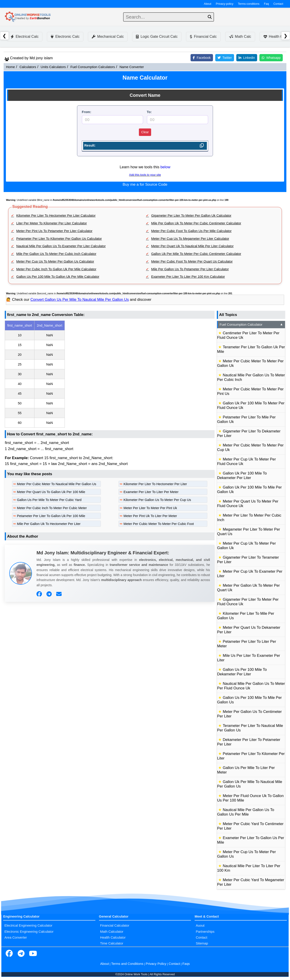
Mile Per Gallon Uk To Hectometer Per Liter (49, 524)
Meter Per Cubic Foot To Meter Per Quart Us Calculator (192, 261)
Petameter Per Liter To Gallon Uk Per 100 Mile (51, 516)
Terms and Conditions (127, 964)
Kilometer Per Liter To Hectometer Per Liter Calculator (56, 216)
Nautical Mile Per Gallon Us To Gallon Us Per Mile (246, 812)
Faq (266, 4)
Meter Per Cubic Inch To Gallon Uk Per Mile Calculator (56, 269)
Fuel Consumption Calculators (93, 67)
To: (149, 112)
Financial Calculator (115, 925)
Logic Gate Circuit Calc (157, 37)
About (208, 4)
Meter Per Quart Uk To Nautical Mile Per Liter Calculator (192, 246)
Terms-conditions (249, 4)
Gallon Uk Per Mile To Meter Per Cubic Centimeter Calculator (196, 254)
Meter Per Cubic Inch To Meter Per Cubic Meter (52, 508)
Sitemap (202, 943)
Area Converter (16, 937)
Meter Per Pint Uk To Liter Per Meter (150, 516)
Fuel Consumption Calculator (251, 325)
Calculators (28, 67)
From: (87, 112)
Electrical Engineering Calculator (28, 925)
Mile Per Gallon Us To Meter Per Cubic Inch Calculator (56, 254)
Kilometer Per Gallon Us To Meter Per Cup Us (157, 500)
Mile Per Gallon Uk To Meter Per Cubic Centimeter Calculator (196, 223)
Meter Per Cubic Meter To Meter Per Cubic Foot (159, 524)
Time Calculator (112, 943)
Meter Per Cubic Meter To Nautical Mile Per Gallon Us (57, 484)
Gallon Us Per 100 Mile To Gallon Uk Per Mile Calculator (58, 277)
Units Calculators (53, 67)
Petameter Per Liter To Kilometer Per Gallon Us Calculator (59, 239)
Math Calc (240, 37)
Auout (200, 925)
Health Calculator (113, 937)
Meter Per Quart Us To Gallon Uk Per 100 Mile (51, 492)
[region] (110, 374)
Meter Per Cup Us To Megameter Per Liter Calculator (190, 239)
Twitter (225, 58)
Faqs (186, 964)
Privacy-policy (225, 4)
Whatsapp (271, 58)
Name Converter (132, 67)
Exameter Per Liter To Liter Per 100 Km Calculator (188, 277)
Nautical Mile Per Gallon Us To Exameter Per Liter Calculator (61, 246)
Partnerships (205, 932)
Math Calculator (112, 932)
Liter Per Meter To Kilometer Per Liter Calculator (52, 223)
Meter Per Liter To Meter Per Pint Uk (150, 508)
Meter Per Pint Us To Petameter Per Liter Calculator (54, 231)
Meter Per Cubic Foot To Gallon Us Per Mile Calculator (191, 231)
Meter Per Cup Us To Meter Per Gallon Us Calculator (55, 261)
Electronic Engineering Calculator (29, 932)
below (165, 167)
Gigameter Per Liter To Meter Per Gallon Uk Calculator (191, 216)
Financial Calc (203, 37)
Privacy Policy (156, 964)
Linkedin (247, 58)
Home (10, 67)
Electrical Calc (25, 37)
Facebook (202, 58)
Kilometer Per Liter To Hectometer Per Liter (155, 484)
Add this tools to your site (145, 175)
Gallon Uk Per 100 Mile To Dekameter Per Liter (242, 476)
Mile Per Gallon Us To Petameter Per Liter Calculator (190, 269)
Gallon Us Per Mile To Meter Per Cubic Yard (49, 500)
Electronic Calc (65, 37)
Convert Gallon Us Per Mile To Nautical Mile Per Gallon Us (80, 300)
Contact (278, 4)
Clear (145, 132)
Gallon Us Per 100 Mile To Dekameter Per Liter (242, 672)
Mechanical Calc (108, 37)
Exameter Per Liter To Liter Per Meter (151, 492)
